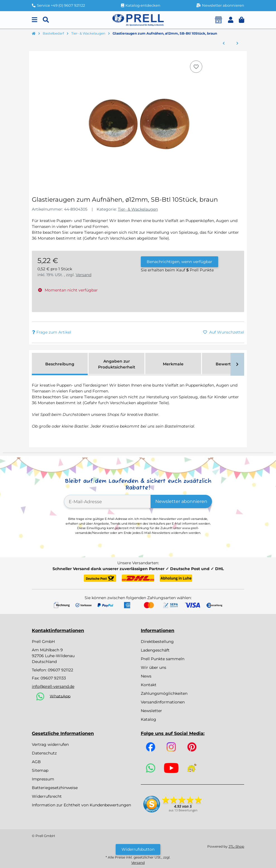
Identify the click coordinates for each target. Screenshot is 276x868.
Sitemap (40, 770)
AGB (36, 762)
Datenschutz (44, 753)
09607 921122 (60, 670)
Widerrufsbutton (138, 849)
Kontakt (149, 685)
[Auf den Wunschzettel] (196, 67)
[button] (231, 20)
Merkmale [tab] (173, 364)
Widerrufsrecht (47, 796)
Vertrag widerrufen (50, 744)
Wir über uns (154, 667)
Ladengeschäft (155, 650)
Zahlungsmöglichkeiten (164, 693)
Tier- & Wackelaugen (138, 209)
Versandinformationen (163, 702)
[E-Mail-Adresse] (107, 501)
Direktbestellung (157, 642)
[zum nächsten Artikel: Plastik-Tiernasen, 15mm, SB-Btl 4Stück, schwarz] (237, 44)
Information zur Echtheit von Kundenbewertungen (81, 805)
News (146, 676)
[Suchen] (46, 20)
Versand (84, 275)
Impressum (43, 779)
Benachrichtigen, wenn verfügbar (179, 262)
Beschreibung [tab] (60, 364)
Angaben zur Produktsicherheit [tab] (117, 364)
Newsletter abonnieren (181, 501)
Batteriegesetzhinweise (55, 788)
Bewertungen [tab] (230, 364)
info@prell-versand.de (53, 686)
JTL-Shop (236, 846)
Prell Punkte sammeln (163, 659)
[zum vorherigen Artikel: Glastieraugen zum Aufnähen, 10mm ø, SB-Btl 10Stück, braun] (224, 44)
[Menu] (34, 20)
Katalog (148, 719)
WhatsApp (60, 696)
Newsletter (151, 711)
